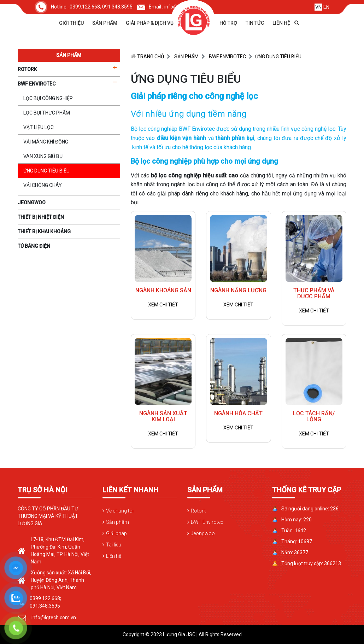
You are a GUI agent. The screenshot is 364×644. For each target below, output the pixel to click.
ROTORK (27, 69)
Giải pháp (116, 533)
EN (326, 7)
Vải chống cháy (43, 185)
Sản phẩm (105, 23)
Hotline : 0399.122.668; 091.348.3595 (84, 7)
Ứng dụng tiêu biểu (46, 171)
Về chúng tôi (120, 511)
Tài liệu (114, 545)
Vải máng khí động (46, 142)
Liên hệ (281, 23)
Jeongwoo (203, 533)
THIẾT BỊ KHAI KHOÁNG (44, 232)
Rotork (198, 511)
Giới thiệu (71, 23)
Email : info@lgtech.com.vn (173, 7)
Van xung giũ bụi (43, 156)
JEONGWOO (32, 203)
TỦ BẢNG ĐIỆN (34, 246)
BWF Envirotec (207, 522)
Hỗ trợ (228, 23)
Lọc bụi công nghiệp (48, 98)
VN (318, 7)
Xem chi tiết (163, 305)
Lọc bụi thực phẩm (47, 113)
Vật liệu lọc (39, 127)
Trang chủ (151, 57)
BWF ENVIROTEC (227, 57)
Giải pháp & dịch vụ (150, 23)
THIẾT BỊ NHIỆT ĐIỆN (41, 217)
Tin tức (255, 23)
